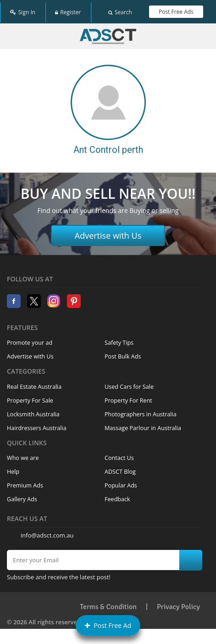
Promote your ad (30, 340)
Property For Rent (128, 397)
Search (120, 10)
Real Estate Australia (34, 384)
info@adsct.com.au (47, 532)
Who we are (23, 455)
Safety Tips (119, 340)
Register (68, 10)
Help (13, 469)
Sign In (23, 10)
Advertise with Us (108, 233)
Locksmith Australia (33, 411)
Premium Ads (25, 483)
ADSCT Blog (120, 469)
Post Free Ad (108, 625)
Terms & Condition (108, 604)
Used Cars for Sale (129, 384)
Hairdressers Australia (37, 425)
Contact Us (119, 455)
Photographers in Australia (141, 411)
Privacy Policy (178, 604)
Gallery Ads (22, 496)
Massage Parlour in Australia (143, 425)
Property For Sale (30, 397)
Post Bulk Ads (123, 354)
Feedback (117, 496)
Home (108, 34)
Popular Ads (121, 483)
